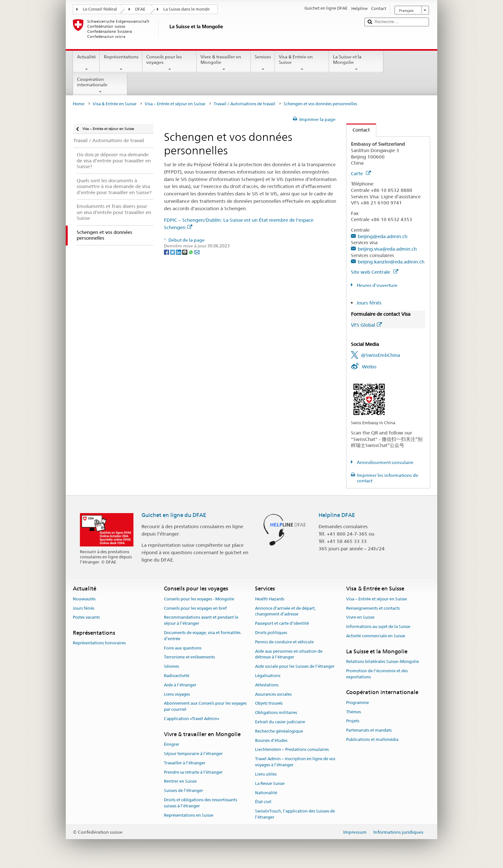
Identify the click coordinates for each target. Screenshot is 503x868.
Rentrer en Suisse (180, 782)
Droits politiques (271, 633)
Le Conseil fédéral (100, 9)
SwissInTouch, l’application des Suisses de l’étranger (295, 814)
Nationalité (266, 793)
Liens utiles (266, 774)
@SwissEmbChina (380, 355)
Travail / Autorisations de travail (244, 104)
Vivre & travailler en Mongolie (224, 63)
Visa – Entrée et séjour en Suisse (175, 104)
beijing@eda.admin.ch (383, 236)
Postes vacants (86, 618)
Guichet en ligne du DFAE (174, 515)
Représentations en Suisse (189, 815)
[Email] (197, 252)
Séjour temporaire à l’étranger (193, 754)
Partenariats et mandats (369, 730)
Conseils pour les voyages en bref (195, 608)
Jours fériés (369, 303)
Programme (358, 703)
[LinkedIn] (179, 252)
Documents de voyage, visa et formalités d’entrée (202, 636)
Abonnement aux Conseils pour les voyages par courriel (205, 707)
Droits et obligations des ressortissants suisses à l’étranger (200, 803)
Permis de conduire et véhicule (284, 642)
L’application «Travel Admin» (192, 719)
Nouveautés (84, 599)
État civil (263, 802)
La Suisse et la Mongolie (356, 63)
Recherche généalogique (279, 731)
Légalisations (268, 676)
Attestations (267, 685)
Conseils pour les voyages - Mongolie (199, 599)
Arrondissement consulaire (385, 462)
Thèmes (354, 712)
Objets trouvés (269, 704)
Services (263, 63)
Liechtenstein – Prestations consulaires (292, 750)
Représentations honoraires (99, 643)
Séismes (171, 666)
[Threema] (185, 252)
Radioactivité (177, 676)
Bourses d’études (271, 740)
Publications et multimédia (372, 739)
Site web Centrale (375, 272)
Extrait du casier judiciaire (280, 722)
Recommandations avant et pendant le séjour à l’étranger (201, 621)
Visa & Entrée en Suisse (302, 63)
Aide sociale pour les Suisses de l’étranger (295, 666)
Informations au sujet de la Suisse (378, 627)
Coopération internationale (100, 85)
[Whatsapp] (191, 252)
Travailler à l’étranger (185, 763)
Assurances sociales (273, 694)
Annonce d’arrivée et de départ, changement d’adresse (285, 611)
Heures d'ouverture (377, 285)
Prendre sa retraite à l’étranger (193, 772)
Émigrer (172, 744)
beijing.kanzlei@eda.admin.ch (391, 262)
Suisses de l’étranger (183, 791)
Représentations (121, 63)
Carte (361, 173)
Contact (358, 130)
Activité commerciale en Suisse (376, 636)
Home (79, 104)
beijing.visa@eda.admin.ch (387, 249)
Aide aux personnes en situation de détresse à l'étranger (289, 654)
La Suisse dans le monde (186, 9)
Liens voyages (177, 694)
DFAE (140, 9)
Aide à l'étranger (180, 685)
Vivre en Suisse (360, 618)
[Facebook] (167, 252)
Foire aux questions (183, 648)
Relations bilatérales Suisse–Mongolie (383, 662)
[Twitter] (173, 252)
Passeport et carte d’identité (282, 623)
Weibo (369, 367)
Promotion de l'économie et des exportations (377, 674)
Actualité (86, 63)
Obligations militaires (276, 713)
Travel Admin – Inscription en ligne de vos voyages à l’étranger (295, 762)
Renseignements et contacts (373, 608)
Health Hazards (270, 599)
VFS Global (366, 325)
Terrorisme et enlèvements (189, 657)
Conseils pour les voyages (170, 63)
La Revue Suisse (270, 783)
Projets (353, 721)
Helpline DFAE (337, 515)
